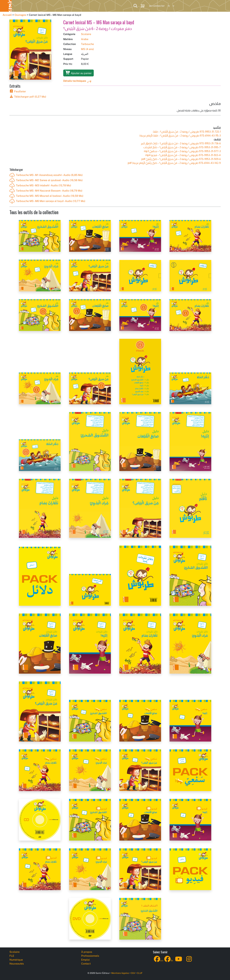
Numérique (58, 6)
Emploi (85, 960)
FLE (37, 6)
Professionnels (112, 6)
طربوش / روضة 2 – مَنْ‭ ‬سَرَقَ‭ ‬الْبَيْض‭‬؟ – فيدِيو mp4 (183, 155)
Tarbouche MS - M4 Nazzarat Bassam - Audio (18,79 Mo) (46, 191)
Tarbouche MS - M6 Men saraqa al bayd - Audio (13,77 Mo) (47, 201)
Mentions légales (120, 973)
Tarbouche (87, 44)
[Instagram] (189, 961)
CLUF (140, 973)
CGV (133, 973)
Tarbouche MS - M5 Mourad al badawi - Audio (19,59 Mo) (46, 196)
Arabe (85, 39)
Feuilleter (18, 91)
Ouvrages (20, 15)
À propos (87, 952)
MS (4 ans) (87, 49)
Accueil (7, 15)
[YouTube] (179, 961)
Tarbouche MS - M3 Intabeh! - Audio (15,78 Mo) (40, 186)
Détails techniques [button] (75, 81)
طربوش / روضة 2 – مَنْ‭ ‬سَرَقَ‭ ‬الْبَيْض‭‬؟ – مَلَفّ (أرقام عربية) (180, 136)
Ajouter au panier (78, 73)
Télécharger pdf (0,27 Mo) (28, 97)
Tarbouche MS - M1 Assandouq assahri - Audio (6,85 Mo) (46, 175)
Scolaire (18, 6)
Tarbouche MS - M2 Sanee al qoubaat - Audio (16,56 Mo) (46, 180)
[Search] (135, 6)
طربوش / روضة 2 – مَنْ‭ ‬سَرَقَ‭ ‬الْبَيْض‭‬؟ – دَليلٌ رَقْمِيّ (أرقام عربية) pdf (174, 163)
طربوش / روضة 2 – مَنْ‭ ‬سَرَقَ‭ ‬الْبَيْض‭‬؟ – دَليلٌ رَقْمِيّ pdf (181, 159)
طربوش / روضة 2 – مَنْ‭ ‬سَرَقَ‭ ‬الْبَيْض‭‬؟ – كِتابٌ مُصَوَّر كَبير (181, 143)
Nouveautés (84, 6)
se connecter (157, 6)
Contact (86, 964)
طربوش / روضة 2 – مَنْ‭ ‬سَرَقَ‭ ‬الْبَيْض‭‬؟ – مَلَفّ (187, 132)
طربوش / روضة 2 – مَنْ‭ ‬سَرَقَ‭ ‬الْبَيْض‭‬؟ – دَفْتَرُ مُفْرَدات (182, 147)
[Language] (170, 6)
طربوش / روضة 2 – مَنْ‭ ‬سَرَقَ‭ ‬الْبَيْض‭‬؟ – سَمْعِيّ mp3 (182, 151)
